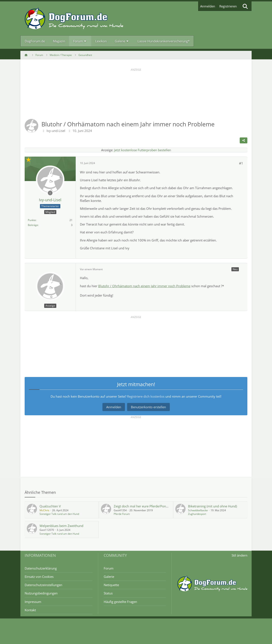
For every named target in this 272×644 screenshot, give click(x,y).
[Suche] (245, 6)
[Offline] (50, 193)
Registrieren (228, 6)
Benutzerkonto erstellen (148, 407)
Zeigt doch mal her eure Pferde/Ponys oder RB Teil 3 (152, 506)
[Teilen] (244, 140)
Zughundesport (197, 514)
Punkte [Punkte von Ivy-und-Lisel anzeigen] (32, 220)
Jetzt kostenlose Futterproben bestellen (143, 150)
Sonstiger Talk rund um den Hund (59, 514)
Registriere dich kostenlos (146, 396)
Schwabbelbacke (198, 510)
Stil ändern (239, 555)
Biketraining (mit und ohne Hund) (212, 506)
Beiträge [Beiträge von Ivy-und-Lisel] (33, 225)
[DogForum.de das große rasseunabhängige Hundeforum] (74, 19)
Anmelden (208, 6)
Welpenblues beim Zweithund (61, 526)
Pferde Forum (122, 514)
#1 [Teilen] (241, 163)
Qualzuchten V (50, 506)
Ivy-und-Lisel (56, 131)
